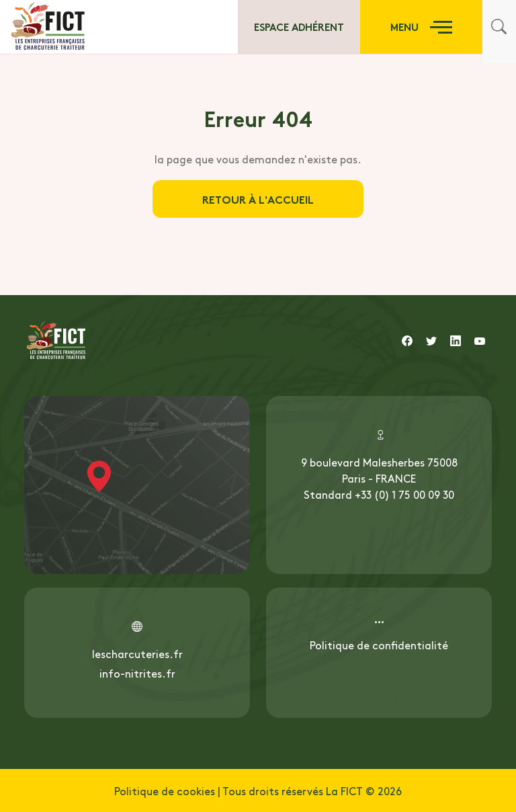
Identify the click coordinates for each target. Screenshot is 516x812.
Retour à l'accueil (258, 199)
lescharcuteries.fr (137, 653)
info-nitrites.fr (137, 673)
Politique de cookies (165, 790)
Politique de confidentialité (379, 645)
